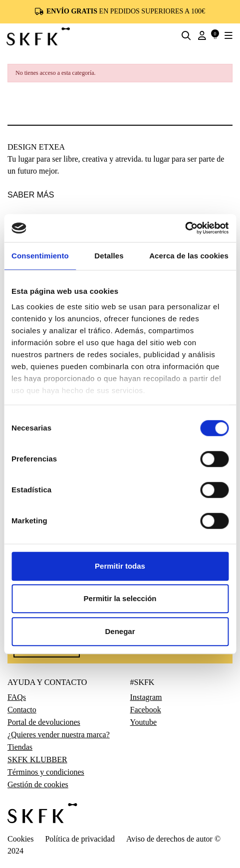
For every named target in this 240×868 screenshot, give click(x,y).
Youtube (144, 722)
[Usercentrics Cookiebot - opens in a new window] (185, 228)
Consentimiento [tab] (40, 256)
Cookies (20, 839)
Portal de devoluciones (44, 722)
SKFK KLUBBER (37, 760)
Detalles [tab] (109, 256)
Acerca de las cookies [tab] (189, 256)
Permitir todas (120, 566)
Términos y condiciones (46, 772)
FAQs (17, 697)
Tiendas (20, 747)
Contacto (22, 710)
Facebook (146, 710)
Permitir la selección (120, 598)
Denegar (120, 631)
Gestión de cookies (38, 785)
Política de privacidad (80, 839)
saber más (31, 195)
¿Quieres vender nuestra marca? (59, 735)
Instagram (146, 697)
